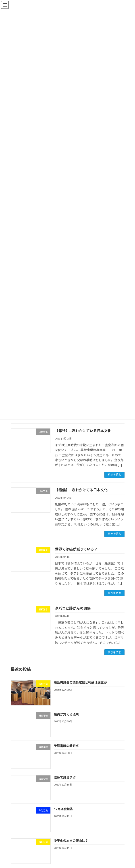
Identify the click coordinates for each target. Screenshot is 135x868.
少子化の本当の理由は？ (71, 841)
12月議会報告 (63, 809)
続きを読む (114, 475)
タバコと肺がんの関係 (73, 608)
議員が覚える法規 (66, 714)
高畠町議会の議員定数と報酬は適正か (80, 683)
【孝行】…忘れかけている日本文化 (83, 431)
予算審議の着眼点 (66, 746)
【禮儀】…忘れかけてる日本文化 (81, 490)
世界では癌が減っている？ (76, 549)
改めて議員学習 (64, 777)
